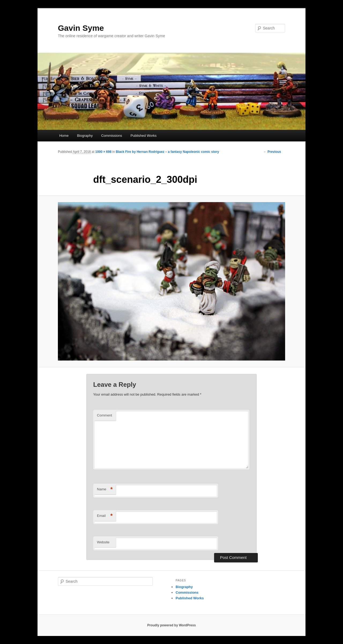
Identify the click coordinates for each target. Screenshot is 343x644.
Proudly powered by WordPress (171, 625)
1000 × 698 (103, 152)
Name (105, 489)
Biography (85, 136)
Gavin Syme (81, 28)
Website (103, 542)
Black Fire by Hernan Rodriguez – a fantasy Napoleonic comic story (167, 152)
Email (105, 516)
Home (64, 136)
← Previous (272, 152)
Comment (105, 415)
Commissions (111, 136)
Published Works (143, 136)
